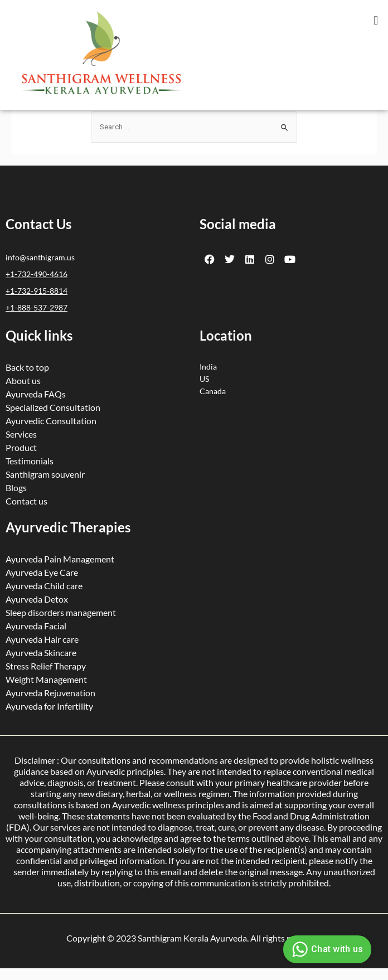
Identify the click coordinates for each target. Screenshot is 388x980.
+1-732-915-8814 (37, 291)
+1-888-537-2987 (37, 307)
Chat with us (326, 949)
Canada (213, 391)
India (208, 367)
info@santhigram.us (40, 257)
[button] (376, 20)
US (204, 379)
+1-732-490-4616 (37, 274)
